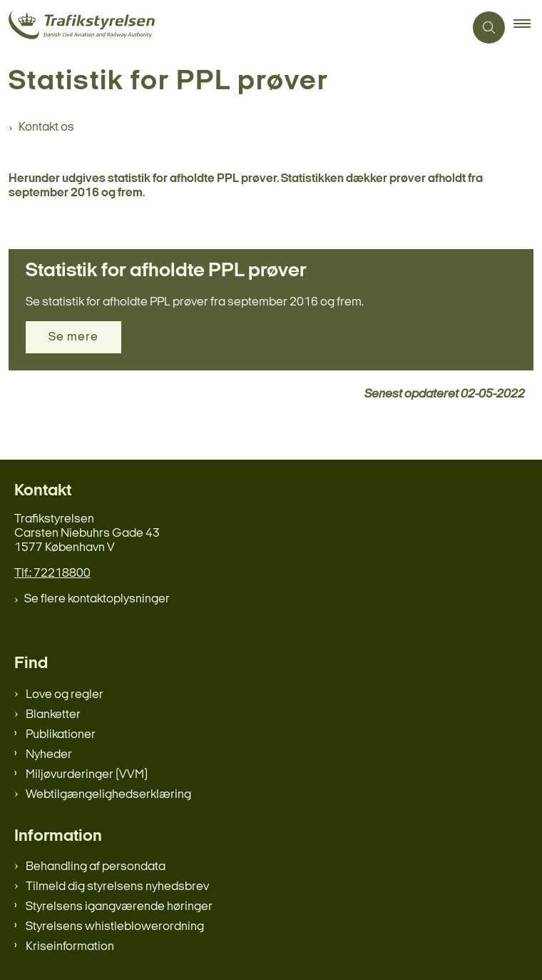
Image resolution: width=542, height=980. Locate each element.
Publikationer (61, 735)
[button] (528, 28)
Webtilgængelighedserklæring (108, 795)
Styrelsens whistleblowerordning (115, 927)
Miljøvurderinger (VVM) (87, 775)
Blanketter (53, 715)
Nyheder (49, 755)
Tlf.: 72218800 (52, 574)
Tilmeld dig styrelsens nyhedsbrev (117, 887)
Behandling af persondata (96, 867)
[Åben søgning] (489, 27)
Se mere (73, 337)
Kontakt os (46, 127)
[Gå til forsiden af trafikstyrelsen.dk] (232, 27)
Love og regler (65, 695)
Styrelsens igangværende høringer (119, 907)
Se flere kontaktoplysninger (97, 599)
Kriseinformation (70, 947)
